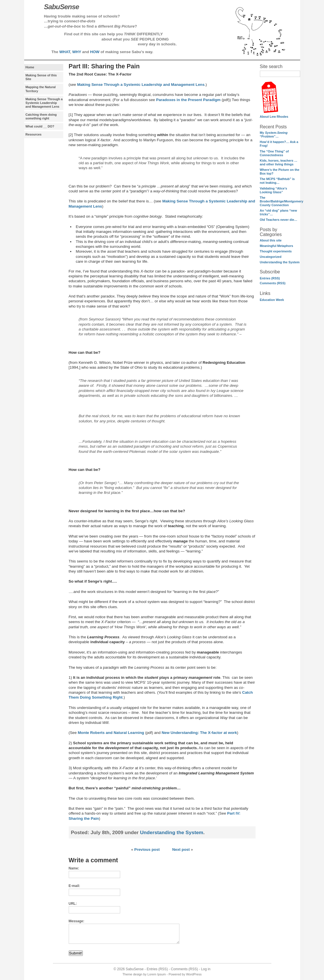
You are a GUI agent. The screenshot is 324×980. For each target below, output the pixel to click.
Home (30, 67)
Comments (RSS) (273, 283)
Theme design (132, 974)
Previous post (147, 849)
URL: (73, 904)
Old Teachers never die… (279, 220)
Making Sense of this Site (41, 77)
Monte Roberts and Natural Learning (111, 733)
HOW (95, 52)
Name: (74, 868)
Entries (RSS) (270, 278)
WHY (77, 52)
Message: (77, 921)
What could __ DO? (40, 126)
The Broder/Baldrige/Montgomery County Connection (282, 201)
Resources (34, 134)
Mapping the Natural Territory (41, 89)
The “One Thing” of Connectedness (274, 153)
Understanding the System (280, 262)
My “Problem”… (274, 135)
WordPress (194, 974)
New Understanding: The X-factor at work (199, 733)
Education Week (272, 300)
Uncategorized (271, 257)
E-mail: (74, 886)
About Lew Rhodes (274, 117)
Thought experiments (276, 251)
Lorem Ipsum (157, 974)
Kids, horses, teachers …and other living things (279, 162)
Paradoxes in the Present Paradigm (188, 100)
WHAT (65, 52)
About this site (271, 240)
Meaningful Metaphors (277, 246)
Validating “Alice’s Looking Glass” (274, 190)
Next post (181, 849)
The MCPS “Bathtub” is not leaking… (277, 181)
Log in (206, 969)
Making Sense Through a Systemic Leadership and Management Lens (44, 103)
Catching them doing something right (41, 116)
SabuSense (135, 969)
